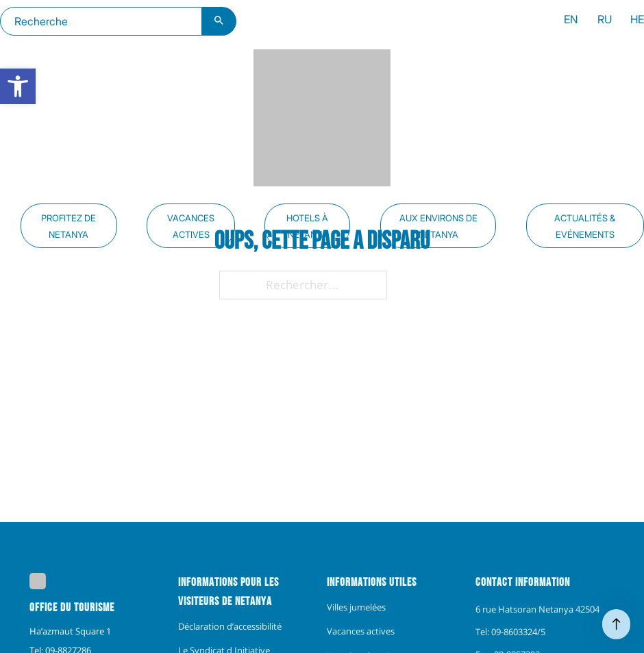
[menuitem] (571, 21)
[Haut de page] (616, 624)
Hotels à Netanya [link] (307, 226)
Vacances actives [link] (191, 226)
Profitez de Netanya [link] (69, 226)
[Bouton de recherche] (219, 21)
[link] (18, 86)
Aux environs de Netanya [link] (438, 226)
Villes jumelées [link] (356, 607)
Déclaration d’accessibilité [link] (230, 626)
